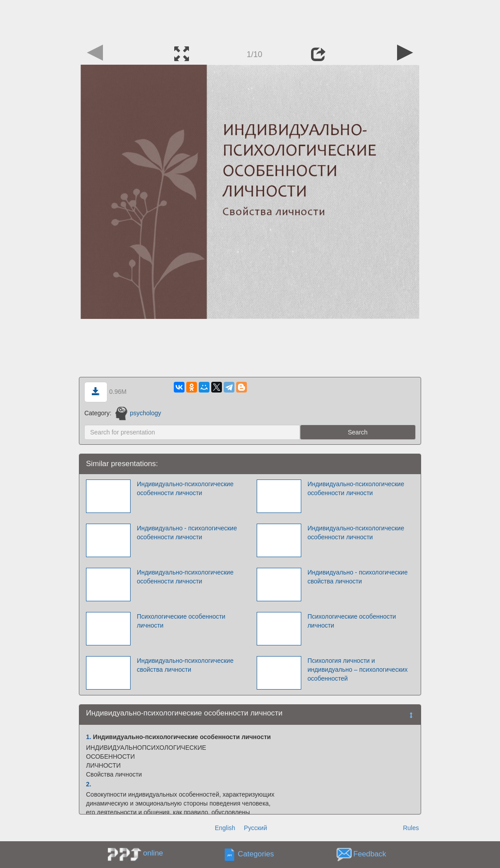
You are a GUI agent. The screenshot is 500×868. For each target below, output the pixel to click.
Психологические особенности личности (181, 621)
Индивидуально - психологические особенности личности (187, 533)
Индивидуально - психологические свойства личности (358, 577)
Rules (411, 828)
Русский (255, 828)
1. (89, 737)
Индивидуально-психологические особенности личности (185, 488)
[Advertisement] (250, 20)
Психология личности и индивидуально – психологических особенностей (358, 670)
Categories (256, 854)
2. (89, 784)
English (225, 828)
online (153, 853)
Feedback (370, 854)
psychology (138, 413)
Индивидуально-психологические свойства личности (185, 665)
